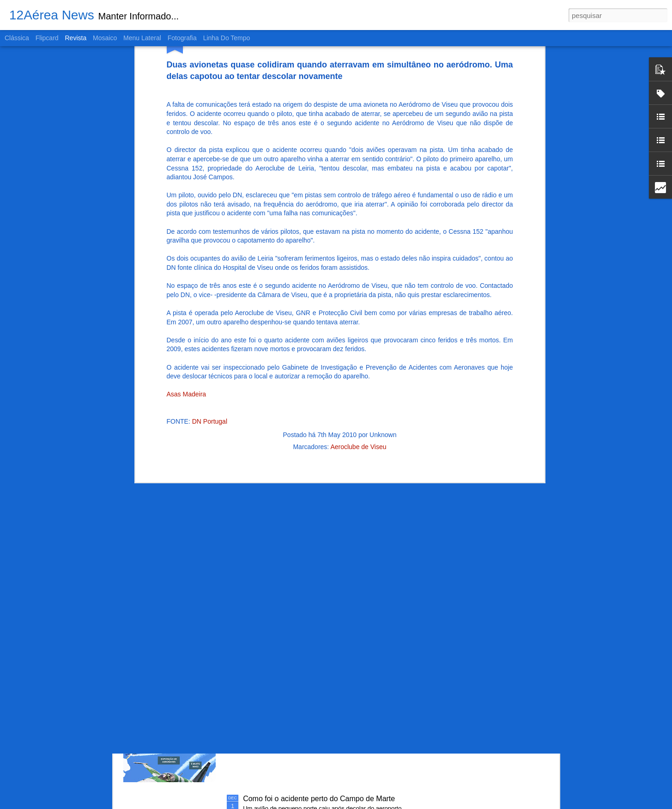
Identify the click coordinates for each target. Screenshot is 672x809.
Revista (76, 38)
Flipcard (47, 38)
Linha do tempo (227, 38)
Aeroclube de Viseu (358, 336)
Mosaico (105, 38)
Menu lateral (142, 38)
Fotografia (182, 38)
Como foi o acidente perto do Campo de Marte (319, 799)
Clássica (17, 38)
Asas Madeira (187, 284)
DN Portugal (210, 311)
